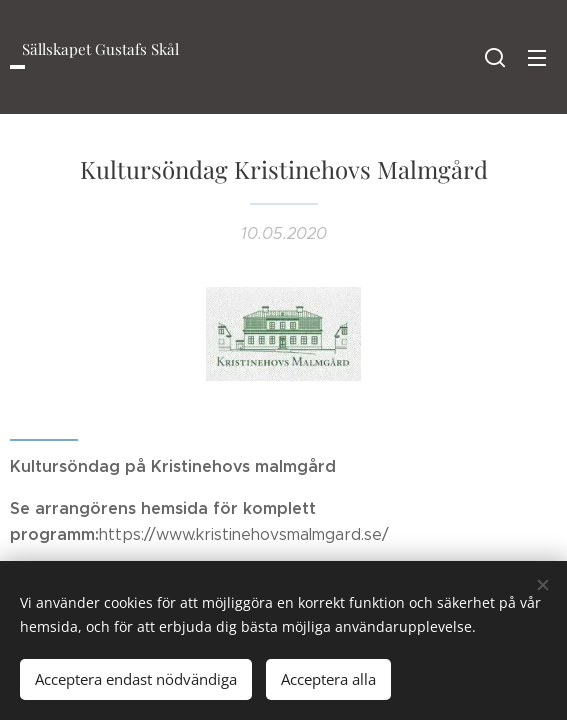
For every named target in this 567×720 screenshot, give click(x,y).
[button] (495, 57)
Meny (537, 58)
